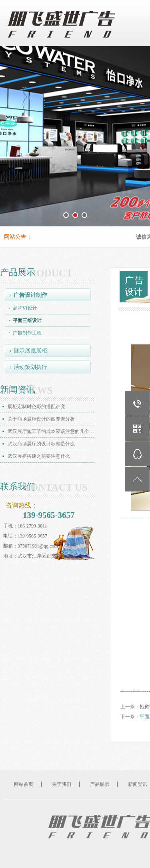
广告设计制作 (30, 295)
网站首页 (24, 784)
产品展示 (100, 784)
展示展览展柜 (30, 351)
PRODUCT (48, 273)
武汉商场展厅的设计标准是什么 (41, 444)
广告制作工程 (27, 333)
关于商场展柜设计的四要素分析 (41, 419)
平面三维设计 (27, 320)
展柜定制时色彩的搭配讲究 (36, 407)
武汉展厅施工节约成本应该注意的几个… (51, 431)
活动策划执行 (30, 367)
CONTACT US (55, 487)
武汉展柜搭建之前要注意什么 (39, 456)
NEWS (38, 391)
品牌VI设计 (25, 308)
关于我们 (62, 784)
